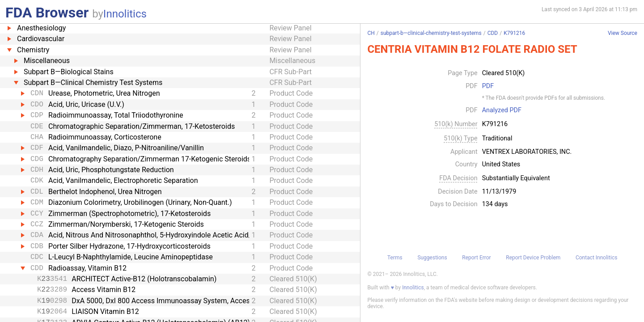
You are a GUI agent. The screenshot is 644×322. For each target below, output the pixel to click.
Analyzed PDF (502, 110)
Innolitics (125, 14)
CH (371, 33)
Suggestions (432, 258)
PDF (488, 86)
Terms (395, 258)
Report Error (476, 258)
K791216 (514, 33)
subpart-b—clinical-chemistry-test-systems (431, 33)
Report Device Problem (533, 258)
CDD (493, 33)
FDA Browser (47, 13)
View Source (623, 33)
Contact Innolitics (596, 258)
